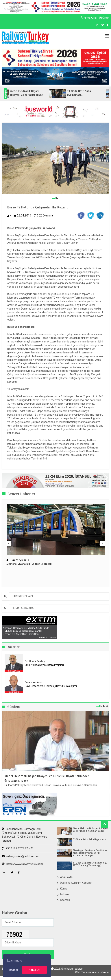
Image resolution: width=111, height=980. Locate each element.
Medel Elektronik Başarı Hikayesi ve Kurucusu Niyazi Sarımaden (47, 776)
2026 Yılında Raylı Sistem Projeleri (44, 665)
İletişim (64, 894)
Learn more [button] (14, 961)
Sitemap (65, 900)
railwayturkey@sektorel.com (21, 856)
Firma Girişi (89, 18)
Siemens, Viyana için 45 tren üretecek (29, 564)
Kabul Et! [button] (35, 970)
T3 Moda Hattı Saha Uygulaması (90, 839)
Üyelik (104, 18)
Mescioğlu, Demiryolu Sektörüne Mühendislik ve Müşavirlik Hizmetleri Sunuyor (90, 853)
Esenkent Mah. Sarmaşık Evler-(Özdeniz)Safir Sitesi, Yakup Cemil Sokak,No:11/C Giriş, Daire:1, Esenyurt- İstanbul (25, 835)
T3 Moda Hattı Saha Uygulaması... (83, 93)
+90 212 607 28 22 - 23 (18, 848)
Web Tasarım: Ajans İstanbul (92, 972)
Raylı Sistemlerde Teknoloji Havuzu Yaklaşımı (51, 686)
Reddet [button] (13, 970)
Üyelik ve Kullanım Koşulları (76, 883)
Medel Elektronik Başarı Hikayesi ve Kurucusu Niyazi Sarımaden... (31, 95)
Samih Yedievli (33, 682)
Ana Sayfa (66, 877)
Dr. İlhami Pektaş (35, 661)
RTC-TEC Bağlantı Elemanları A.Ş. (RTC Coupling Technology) (90, 864)
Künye (64, 889)
